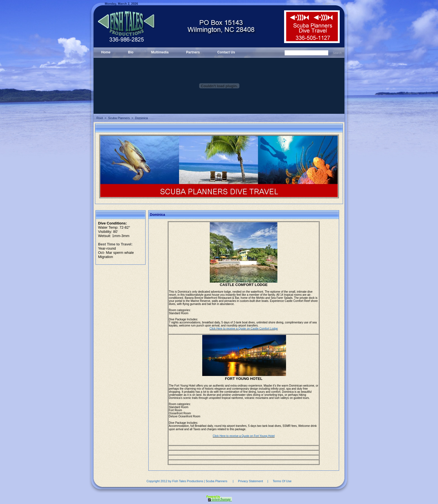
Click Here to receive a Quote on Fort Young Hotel (244, 436)
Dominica (141, 118)
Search (337, 53)
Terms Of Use (282, 481)
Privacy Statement (250, 481)
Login (327, 3)
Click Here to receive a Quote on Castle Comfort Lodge (244, 329)
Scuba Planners (119, 118)
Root (100, 118)
